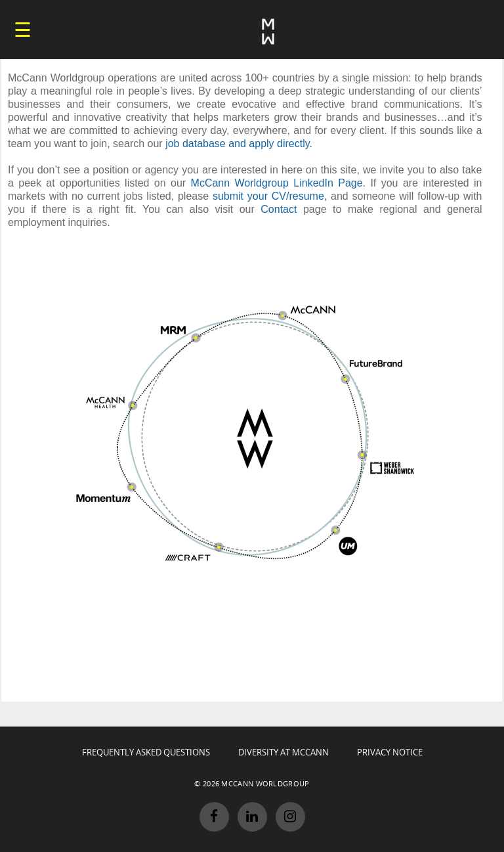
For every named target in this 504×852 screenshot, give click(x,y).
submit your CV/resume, (270, 196)
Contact (279, 209)
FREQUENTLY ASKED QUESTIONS (146, 752)
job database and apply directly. (239, 144)
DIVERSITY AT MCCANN (283, 752)
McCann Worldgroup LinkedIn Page (277, 183)
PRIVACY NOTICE (390, 752)
